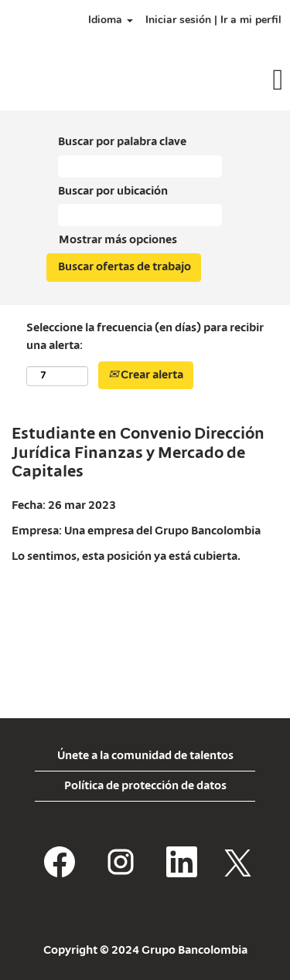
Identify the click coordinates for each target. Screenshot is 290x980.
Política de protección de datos (145, 786)
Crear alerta (146, 375)
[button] (242, 81)
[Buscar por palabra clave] (140, 166)
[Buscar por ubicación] (140, 215)
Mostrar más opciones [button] (118, 240)
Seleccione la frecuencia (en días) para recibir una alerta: (145, 337)
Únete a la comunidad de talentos (145, 756)
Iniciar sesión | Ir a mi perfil (213, 20)
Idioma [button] (111, 20)
